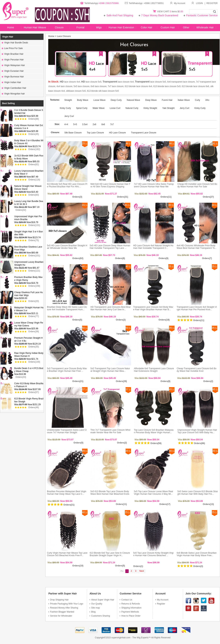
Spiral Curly (82, 108)
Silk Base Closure (73, 133)
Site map (95, 608)
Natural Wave (133, 100)
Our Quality (96, 604)
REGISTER (212, 3)
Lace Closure (64, 36)
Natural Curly (132, 108)
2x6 (94, 124)
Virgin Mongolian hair (13, 94)
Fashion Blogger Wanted (61, 612)
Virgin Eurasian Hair (13, 71)
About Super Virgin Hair (102, 600)
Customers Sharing (100, 616)
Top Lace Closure (95, 133)
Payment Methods (129, 612)
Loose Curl (115, 108)
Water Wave (99, 108)
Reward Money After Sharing (63, 608)
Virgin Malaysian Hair (13, 65)
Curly (198, 100)
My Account (178, 3)
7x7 (112, 124)
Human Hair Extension (121, 27)
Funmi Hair (167, 100)
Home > (52, 36)
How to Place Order (130, 616)
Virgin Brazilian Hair (13, 54)
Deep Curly (116, 100)
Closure (59, 27)
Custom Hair (168, 27)
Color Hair (146, 27)
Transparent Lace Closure (144, 133)
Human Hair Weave (35, 27)
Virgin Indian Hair (11, 82)
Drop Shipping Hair (58, 600)
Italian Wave (184, 100)
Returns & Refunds (130, 604)
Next (142, 571)
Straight (68, 100)
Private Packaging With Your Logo (66, 604)
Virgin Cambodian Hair (14, 88)
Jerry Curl (185, 108)
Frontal (80, 27)
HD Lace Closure (117, 133)
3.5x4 (85, 124)
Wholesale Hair (205, 27)
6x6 (103, 124)
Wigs (99, 27)
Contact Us (126, 600)
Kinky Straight (150, 108)
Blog (93, 612)
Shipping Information (131, 608)
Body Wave (83, 100)
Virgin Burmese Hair (13, 77)
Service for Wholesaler (60, 616)
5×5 (75, 124)
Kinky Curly (200, 108)
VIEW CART (164, 12)
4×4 (67, 124)
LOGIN (199, 3)
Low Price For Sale (12, 48)
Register (160, 604)
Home (11, 27)
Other (186, 27)
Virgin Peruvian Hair (13, 60)
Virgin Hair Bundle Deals (15, 43)
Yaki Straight (168, 108)
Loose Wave (99, 100)
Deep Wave (151, 100)
